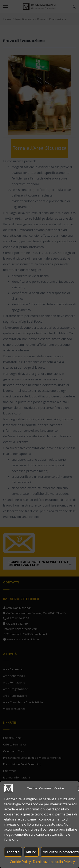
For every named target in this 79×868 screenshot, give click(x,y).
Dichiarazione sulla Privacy (54, 862)
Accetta (13, 852)
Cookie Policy (20, 862)
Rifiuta (31, 852)
